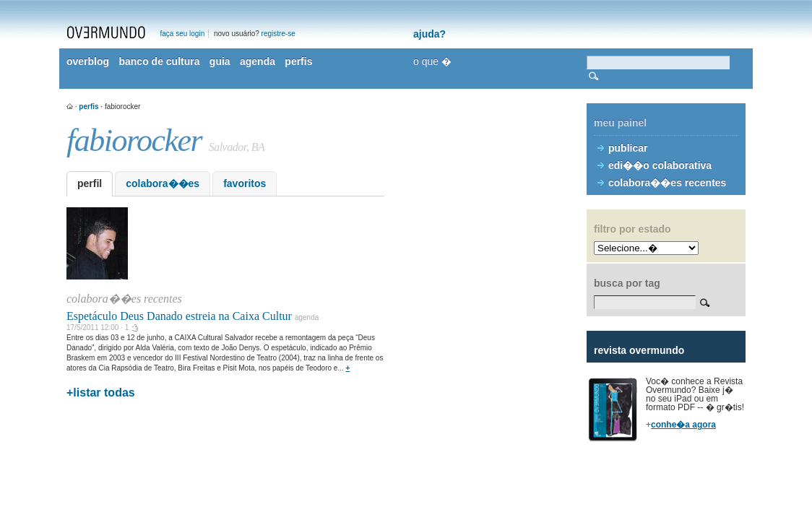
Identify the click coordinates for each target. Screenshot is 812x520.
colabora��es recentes (667, 183)
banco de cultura (159, 61)
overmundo (106, 32)
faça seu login (183, 34)
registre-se (278, 34)
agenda (258, 61)
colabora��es (163, 183)
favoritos (245, 183)
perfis (298, 61)
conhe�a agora (683, 425)
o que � (432, 61)
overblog (88, 61)
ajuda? (429, 34)
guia (220, 61)
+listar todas (101, 393)
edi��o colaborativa (660, 165)
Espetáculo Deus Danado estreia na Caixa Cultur (179, 316)
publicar (628, 148)
